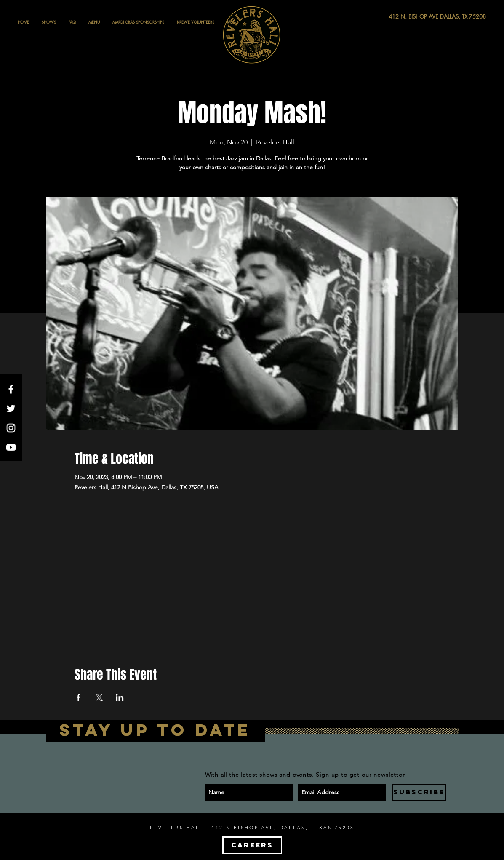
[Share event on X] (99, 697)
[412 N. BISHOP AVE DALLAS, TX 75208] (406, 17)
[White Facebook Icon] (11, 389)
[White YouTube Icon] (11, 447)
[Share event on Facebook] (79, 697)
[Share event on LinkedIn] (120, 697)
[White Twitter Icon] (11, 409)
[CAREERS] (252, 845)
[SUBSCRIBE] (419, 792)
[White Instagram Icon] (11, 428)
